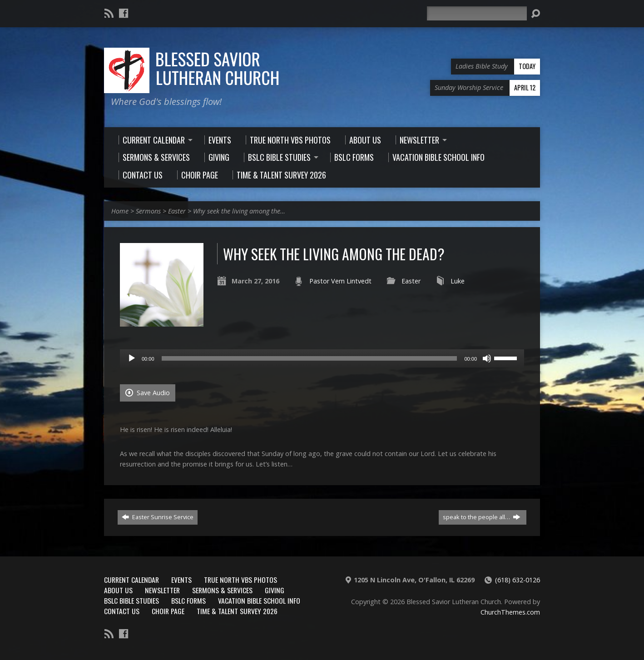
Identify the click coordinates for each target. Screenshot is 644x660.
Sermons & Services (222, 590)
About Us (118, 590)
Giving (275, 590)
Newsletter (162, 590)
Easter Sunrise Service (158, 517)
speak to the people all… (482, 517)
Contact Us (122, 611)
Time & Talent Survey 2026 (237, 611)
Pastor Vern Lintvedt (340, 281)
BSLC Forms (188, 600)
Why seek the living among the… (239, 211)
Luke (458, 281)
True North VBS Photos (240, 580)
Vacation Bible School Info (259, 600)
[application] (322, 358)
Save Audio (148, 393)
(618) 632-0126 (518, 580)
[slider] (310, 358)
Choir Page (168, 611)
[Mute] (487, 358)
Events (181, 580)
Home (120, 211)
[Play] (132, 358)
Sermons (148, 211)
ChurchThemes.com (510, 612)
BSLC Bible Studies (131, 600)
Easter (177, 211)
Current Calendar (131, 580)
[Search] (477, 13)
